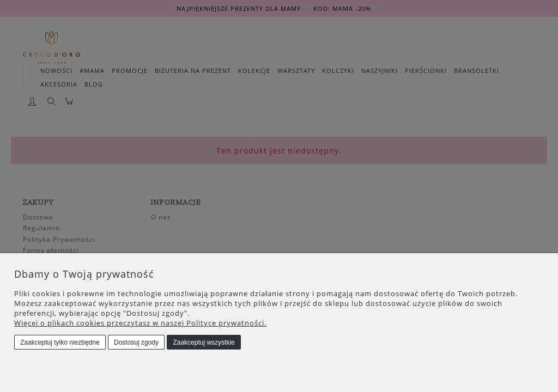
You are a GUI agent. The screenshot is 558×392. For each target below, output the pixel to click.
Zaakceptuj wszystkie (204, 342)
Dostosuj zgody (136, 342)
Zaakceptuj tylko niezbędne (60, 342)
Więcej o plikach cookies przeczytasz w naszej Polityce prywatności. (140, 323)
